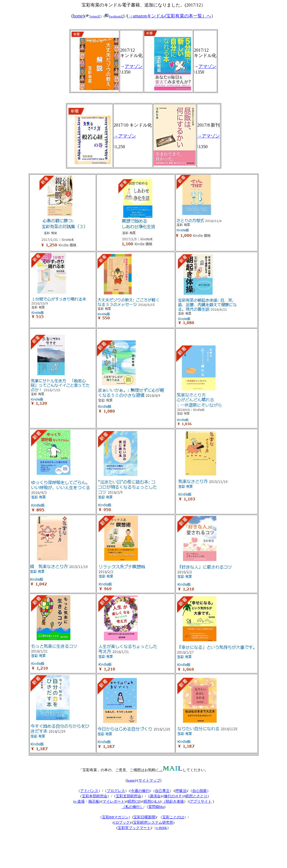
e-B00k (162, 828)
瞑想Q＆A (152, 801)
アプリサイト (201, 801)
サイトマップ (149, 780)
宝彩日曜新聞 (144, 817)
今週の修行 (140, 791)
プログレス (116, 791)
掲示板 (94, 801)
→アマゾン (125, 136)
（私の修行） (133, 807)
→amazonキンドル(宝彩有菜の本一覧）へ (170, 16)
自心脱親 (200, 791)
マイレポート (114, 801)
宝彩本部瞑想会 (95, 796)
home (78, 16)
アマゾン (134, 66)
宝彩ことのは (173, 817)
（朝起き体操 (173, 801)
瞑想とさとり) (197, 796)
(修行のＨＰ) (173, 796)
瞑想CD (134, 801)
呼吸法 (181, 791)
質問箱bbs (156, 807)
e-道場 (80, 801)
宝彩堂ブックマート (134, 828)
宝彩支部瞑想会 (129, 796)
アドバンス (89, 791)
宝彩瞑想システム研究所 (153, 822)
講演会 (155, 796)
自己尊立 (162, 791)
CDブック (122, 822)
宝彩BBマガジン (115, 817)
